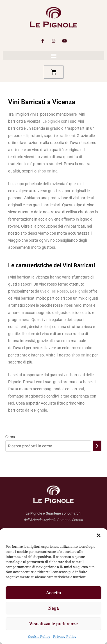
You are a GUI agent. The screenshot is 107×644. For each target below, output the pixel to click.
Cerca (10, 437)
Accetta (53, 593)
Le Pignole (79, 291)
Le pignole (51, 121)
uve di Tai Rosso (54, 291)
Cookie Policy (39, 636)
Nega (53, 608)
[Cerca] (97, 446)
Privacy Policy (65, 636)
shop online (47, 171)
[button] (99, 535)
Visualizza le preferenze (53, 623)
